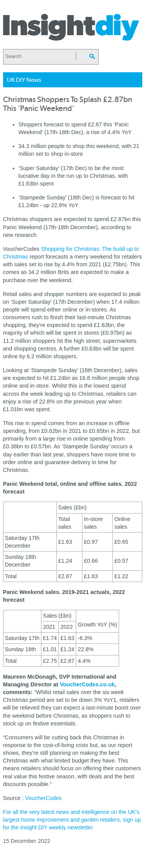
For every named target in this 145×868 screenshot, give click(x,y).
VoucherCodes (43, 798)
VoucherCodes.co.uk (87, 684)
